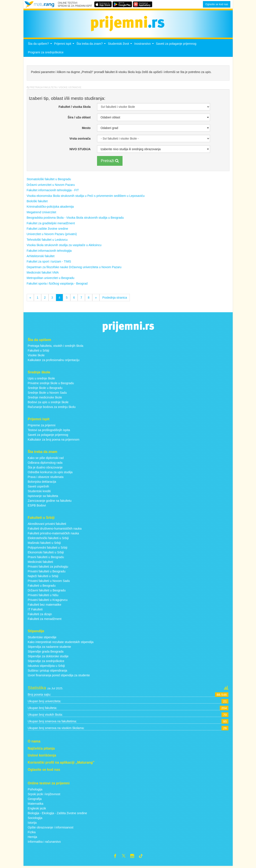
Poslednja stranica (115, 299)
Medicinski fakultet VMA (43, 274)
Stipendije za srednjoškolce (46, 662)
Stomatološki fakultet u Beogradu (49, 180)
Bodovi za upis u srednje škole (48, 403)
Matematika (36, 805)
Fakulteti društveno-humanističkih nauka (55, 530)
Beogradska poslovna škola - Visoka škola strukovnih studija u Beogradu (75, 219)
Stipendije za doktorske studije (48, 657)
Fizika (32, 833)
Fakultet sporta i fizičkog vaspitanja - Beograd (57, 285)
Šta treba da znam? (92, 46)
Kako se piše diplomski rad (46, 459)
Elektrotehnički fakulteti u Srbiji (48, 539)
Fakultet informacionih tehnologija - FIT (53, 191)
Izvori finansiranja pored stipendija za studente (59, 676)
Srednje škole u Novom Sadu (47, 394)
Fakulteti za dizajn (40, 615)
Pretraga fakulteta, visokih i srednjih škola (56, 347)
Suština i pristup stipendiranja (48, 672)
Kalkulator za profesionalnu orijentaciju (54, 361)
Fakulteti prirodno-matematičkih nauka (53, 534)
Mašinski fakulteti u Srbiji (44, 544)
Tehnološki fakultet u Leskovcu (47, 241)
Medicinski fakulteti (41, 563)
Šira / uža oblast (79, 118)
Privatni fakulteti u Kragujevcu (48, 601)
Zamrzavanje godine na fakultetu (50, 502)
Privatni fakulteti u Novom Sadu (49, 582)
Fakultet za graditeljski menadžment (51, 224)
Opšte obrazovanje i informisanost (51, 828)
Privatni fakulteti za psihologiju (48, 568)
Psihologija (35, 790)
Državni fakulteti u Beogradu (47, 591)
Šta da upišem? (41, 46)
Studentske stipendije (42, 638)
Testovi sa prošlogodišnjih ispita (49, 431)
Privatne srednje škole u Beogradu (51, 384)
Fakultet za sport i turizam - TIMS (49, 263)
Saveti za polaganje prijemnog (176, 45)
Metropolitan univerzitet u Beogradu (51, 279)
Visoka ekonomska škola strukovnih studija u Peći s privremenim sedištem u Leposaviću (86, 197)
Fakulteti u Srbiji (39, 352)
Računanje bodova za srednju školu (52, 408)
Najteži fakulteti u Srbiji (43, 577)
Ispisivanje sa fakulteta (43, 497)
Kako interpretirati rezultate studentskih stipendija (61, 643)
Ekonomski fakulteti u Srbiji (46, 553)
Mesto (86, 129)
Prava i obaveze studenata (46, 478)
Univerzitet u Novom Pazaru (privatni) (52, 235)
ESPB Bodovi (37, 507)
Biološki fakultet (37, 202)
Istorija (32, 824)
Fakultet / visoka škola (75, 108)
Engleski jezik (37, 809)
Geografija (35, 800)
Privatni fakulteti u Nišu (43, 596)
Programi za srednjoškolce (46, 54)
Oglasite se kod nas (217, 4)
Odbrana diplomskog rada (45, 464)
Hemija (33, 838)
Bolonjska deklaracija (42, 483)
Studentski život (120, 46)
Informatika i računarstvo (44, 843)
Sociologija (35, 819)
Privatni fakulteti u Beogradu (47, 572)
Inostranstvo (144, 46)
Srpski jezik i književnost (44, 795)
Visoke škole (36, 357)
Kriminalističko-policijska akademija (50, 208)
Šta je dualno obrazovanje (45, 469)
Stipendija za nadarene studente (49, 648)
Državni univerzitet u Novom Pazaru (51, 186)
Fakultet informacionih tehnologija (49, 252)
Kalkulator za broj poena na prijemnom (54, 441)
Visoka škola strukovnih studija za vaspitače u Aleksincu (64, 246)
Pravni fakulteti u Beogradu (46, 558)
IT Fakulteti (35, 610)
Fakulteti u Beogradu (42, 587)
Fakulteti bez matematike (45, 606)
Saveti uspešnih (38, 488)
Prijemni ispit (65, 46)
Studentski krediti (39, 492)
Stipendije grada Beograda (46, 653)
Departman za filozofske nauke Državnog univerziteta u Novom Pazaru (74, 268)
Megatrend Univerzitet (42, 213)
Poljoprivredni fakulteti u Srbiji (48, 549)
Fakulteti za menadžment (45, 620)
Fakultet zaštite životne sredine (47, 230)
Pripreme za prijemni (42, 427)
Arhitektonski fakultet (41, 257)
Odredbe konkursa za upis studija (50, 473)
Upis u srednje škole (41, 380)
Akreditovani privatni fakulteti (47, 525)
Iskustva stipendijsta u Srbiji (46, 667)
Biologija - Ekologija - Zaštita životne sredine (57, 814)
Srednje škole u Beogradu (45, 389)
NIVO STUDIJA (80, 150)
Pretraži (110, 162)
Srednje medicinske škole (45, 399)
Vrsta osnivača (80, 140)
